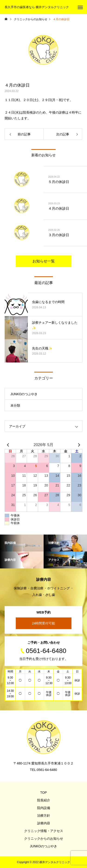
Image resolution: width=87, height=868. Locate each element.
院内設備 (44, 808)
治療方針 (44, 816)
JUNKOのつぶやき (24, 394)
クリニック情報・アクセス (44, 831)
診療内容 (44, 823)
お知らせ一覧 (44, 261)
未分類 (15, 405)
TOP (43, 793)
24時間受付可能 (44, 623)
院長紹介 (44, 800)
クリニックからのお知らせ (44, 839)
